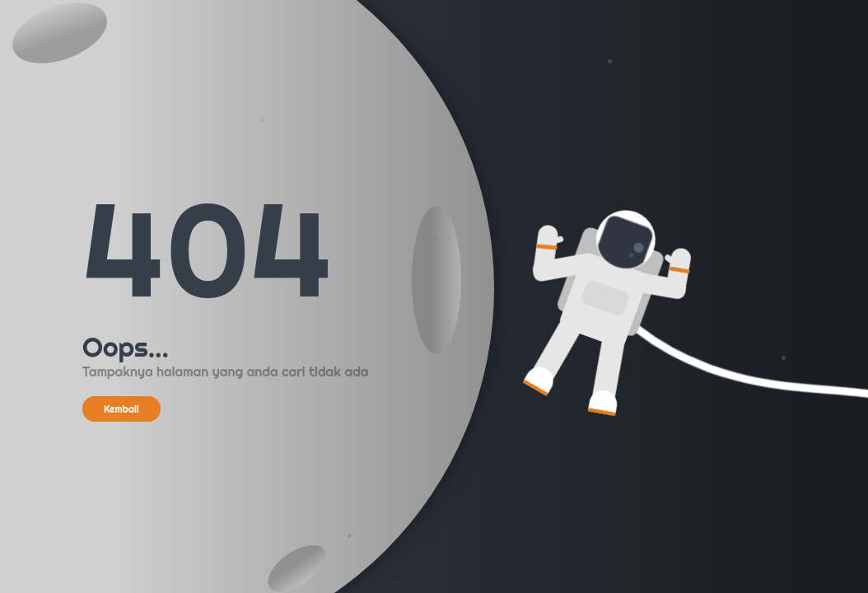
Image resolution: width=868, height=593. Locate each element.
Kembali (121, 409)
